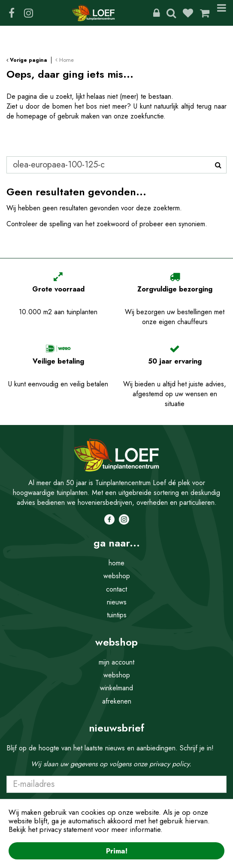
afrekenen (117, 701)
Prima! (117, 851)
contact (116, 589)
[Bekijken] (205, 13)
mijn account (116, 662)
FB (12, 13)
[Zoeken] (116, 165)
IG (28, 13)
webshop (117, 576)
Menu (222, 13)
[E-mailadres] (116, 784)
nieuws (117, 602)
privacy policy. (170, 764)
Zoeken (171, 13)
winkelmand (116, 688)
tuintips (117, 615)
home (116, 563)
